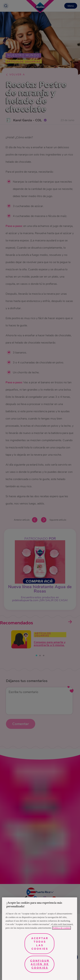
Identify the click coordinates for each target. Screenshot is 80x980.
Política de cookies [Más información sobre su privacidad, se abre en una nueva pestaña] (61, 928)
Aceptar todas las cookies (40, 944)
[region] (40, 939)
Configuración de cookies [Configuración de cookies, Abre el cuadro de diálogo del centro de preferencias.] (40, 964)
